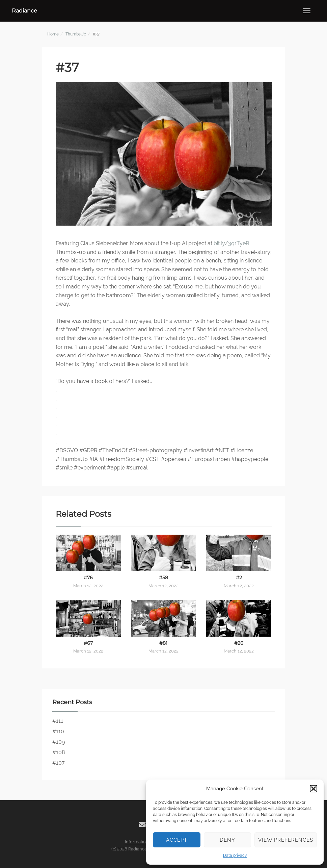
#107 (59, 763)
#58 (163, 578)
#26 (239, 643)
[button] (314, 789)
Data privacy (235, 856)
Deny (227, 840)
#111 (58, 721)
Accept (177, 840)
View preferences (286, 840)
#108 (59, 752)
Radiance (24, 11)
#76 (88, 578)
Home (53, 34)
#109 (59, 742)
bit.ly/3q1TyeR (231, 243)
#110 (58, 731)
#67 (88, 643)
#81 (163, 643)
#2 (239, 578)
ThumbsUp (76, 34)
